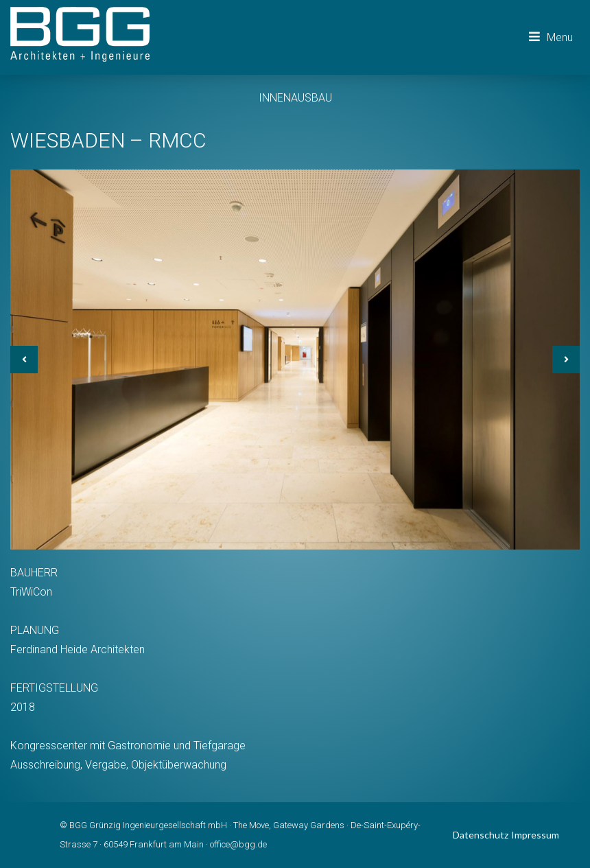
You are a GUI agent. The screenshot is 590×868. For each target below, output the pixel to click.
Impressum (535, 835)
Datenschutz (481, 835)
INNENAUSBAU (295, 98)
